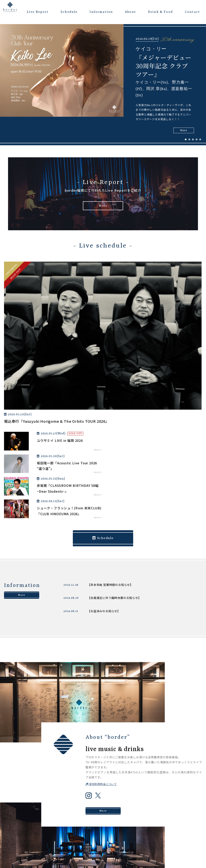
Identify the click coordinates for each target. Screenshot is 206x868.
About (130, 12)
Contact (192, 12)
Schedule (69, 12)
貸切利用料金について (101, 624)
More (103, 207)
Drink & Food (160, 12)
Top (85, 805)
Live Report (38, 12)
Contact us (103, 765)
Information (101, 12)
